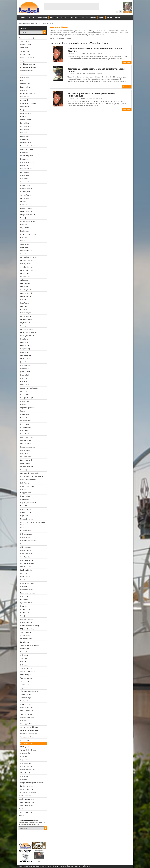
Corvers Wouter (26, 195)
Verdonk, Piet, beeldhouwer (29, 727)
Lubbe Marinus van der (28, 480)
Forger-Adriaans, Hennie (28, 234)
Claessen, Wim (25, 192)
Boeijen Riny (24, 110)
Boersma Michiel (26, 120)
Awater (23, 74)
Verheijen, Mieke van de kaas (30, 730)
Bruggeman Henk (26, 169)
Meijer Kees (24, 516)
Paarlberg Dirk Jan (26, 570)
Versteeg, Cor (25, 747)
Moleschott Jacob (26, 534)
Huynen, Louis (25, 359)
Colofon (55, 866)
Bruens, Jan (24, 166)
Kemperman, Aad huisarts (29, 388)
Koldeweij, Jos (25, 414)
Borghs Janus (25, 130)
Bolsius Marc (24, 123)
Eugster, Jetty (24, 231)
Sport (102, 17)
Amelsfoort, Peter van (27, 64)
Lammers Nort (25, 450)
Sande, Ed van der (26, 632)
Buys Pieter (24, 179)
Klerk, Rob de (25, 401)
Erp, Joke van (24, 228)
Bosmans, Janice (26, 143)
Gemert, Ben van (26, 264)
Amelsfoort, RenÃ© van (28, 67)
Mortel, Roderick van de (28, 541)
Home (21, 24)
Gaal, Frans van (25, 244)
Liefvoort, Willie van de (28, 467)
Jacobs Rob (24, 362)
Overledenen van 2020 (27, 802)
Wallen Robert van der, (28, 770)
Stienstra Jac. (24, 658)
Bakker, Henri (25, 77)
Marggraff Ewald (26, 493)
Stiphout (23, 662)
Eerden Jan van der (26, 218)
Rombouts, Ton (25, 609)
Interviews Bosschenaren (27, 793)
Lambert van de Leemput (29, 447)
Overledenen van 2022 (28, 563)
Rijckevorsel (24, 599)
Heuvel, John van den (27, 336)
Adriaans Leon (25, 51)
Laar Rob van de (26, 440)
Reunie (21, 809)
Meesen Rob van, (26, 512)
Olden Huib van (25, 547)
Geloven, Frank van (27, 260)
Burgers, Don (25, 172)
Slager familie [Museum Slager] (30, 645)
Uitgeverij (78, 866)
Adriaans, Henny (26, 54)
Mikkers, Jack (24, 527)
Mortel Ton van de (26, 537)
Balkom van (24, 80)
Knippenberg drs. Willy (28, 408)
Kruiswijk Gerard (26, 427)
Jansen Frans (24, 368)
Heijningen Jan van (26, 326)
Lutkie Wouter (25, 483)
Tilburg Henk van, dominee (29, 691)
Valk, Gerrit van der (27, 711)
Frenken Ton (24, 241)
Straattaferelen (114, 17)
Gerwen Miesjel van (27, 270)
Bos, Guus (24, 133)
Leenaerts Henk (25, 457)
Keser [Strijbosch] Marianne (29, 398)
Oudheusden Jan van (27, 560)
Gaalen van (24, 247)
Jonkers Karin (25, 378)
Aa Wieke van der (26, 44)
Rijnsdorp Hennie (26, 603)
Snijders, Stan (25, 652)
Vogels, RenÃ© (25, 753)
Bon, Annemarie (26, 126)
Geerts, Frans (25, 254)
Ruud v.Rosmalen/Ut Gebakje (30, 626)
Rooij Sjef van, (25, 613)
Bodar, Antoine (25, 107)
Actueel (22, 17)
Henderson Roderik (27, 329)
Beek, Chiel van (25, 84)
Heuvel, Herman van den (28, 332)
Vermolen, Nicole (48, 24)
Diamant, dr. (24, 202)
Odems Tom (24, 544)
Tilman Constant (26, 694)
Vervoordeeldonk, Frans (28, 750)
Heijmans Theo (25, 323)
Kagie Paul (24, 382)
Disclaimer (63, 866)
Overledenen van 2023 (27, 806)
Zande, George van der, (28, 786)
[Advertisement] (71, 7)
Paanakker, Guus (26, 567)
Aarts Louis (24, 48)
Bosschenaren (37, 24)
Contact (71, 866)
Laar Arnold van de (27, 437)
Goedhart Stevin (26, 283)
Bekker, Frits (24, 90)
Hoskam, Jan (24, 352)
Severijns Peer (25, 642)
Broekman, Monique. (27, 162)
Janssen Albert (25, 372)
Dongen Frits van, (26, 208)
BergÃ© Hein (25, 97)
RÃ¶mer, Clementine (27, 629)
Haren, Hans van (26, 316)
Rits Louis (23, 606)
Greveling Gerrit (26, 290)
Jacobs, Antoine (25, 365)
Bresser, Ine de (25, 159)
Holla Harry (24, 342)
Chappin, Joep (25, 185)
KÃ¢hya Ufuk (24, 385)
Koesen (23, 411)
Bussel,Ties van (25, 175)
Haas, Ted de (25, 303)
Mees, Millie (24, 506)
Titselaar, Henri (25, 701)
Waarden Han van (26, 766)
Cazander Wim (25, 182)
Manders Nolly (25, 490)
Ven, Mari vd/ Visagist (27, 717)
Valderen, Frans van (27, 707)
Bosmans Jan (25, 139)
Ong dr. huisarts (26, 550)
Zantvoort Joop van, (27, 789)
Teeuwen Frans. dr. (27, 678)
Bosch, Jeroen (25, 136)
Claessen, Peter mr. (27, 188)
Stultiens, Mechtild (26, 668)
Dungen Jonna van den (28, 215)
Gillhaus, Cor (24, 280)
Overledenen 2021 (25, 796)
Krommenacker (25, 421)
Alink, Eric (23, 61)
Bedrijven (75, 17)
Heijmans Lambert (26, 319)
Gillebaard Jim (25, 277)
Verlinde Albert (25, 740)
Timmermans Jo (25, 698)
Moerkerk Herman (26, 531)
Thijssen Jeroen (25, 688)
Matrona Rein (25, 499)
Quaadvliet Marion (26, 590)
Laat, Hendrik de (26, 444)
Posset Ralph (25, 586)
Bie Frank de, (25, 100)
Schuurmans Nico (26, 639)
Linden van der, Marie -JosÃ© (30, 473)
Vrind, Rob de (25, 757)
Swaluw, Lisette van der (28, 671)
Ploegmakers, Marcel (27, 583)
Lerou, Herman (25, 463)
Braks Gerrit (24, 152)
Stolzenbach (24, 665)
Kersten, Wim (25, 395)
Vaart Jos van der (26, 704)
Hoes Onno (24, 339)
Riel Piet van (24, 596)
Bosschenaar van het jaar (27, 38)
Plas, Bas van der (26, 580)
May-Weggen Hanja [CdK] (29, 503)
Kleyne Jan (24, 404)
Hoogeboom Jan (26, 349)
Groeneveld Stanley (27, 293)
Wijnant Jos (24, 776)
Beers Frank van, (26, 87)
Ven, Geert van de (26, 714)
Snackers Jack (25, 649)
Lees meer (127, 62)
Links (50, 866)
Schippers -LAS (25, 635)
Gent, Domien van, (26, 267)
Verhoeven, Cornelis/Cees (29, 734)
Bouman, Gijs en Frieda (28, 146)
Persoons (23, 573)
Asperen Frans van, (27, 71)
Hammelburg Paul (26, 313)
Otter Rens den (25, 557)
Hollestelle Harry (26, 346)
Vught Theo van (25, 760)
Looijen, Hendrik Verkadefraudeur (32, 476)
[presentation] (32, 834)
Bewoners (54, 17)
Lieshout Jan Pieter (26, 470)
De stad (31, 17)
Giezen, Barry (25, 274)
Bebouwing (42, 17)
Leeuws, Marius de (26, 460)
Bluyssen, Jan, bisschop (28, 103)
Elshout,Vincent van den (28, 221)
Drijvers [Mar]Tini (26, 211)
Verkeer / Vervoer (89, 17)
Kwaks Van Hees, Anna (28, 434)
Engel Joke (24, 224)
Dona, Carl (24, 205)
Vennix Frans (24, 721)
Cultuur (65, 17)
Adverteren (86, 866)
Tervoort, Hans (25, 681)
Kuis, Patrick (24, 431)
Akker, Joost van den (27, 58)
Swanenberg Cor (26, 675)
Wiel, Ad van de (25, 773)
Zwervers (22, 815)
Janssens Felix (25, 375)
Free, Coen (24, 238)
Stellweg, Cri (24, 655)
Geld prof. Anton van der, (29, 257)
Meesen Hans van (26, 509)
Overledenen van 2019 (27, 799)
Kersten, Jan (24, 391)
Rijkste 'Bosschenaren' (26, 812)
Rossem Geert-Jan (26, 622)
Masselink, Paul (25, 496)
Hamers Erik (24, 310)
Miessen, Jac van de (27, 519)
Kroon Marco (25, 424)
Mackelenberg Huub (27, 486)
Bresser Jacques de (27, 156)
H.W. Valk (23, 300)
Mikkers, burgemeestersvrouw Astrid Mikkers (32, 523)
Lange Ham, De (25, 454)
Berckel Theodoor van (28, 94)
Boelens (23, 116)
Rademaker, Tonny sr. (27, 593)
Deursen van (24, 198)
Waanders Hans (26, 763)
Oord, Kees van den (27, 554)
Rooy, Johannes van (27, 616)
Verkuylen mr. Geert (27, 737)
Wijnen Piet (24, 779)
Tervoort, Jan (25, 685)
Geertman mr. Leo (26, 251)
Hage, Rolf (24, 306)
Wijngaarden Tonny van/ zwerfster (32, 783)
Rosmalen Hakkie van (27, 619)
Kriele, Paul (24, 418)
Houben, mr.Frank (26, 355)
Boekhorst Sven (25, 113)
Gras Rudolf (24, 287)
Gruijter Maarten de (27, 296)
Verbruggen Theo (26, 724)
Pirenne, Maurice (26, 577)
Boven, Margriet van (27, 149)
